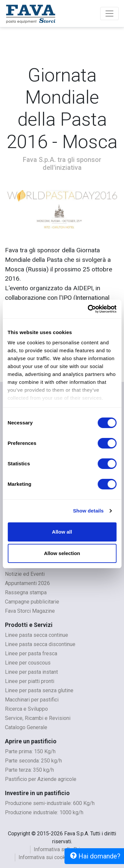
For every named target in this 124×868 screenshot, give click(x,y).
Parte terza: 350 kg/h (29, 770)
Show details (88, 511)
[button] (14, 210)
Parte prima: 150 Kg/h (30, 751)
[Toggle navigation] (109, 14)
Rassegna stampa (26, 592)
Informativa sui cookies (46, 857)
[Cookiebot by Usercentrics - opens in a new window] (88, 309)
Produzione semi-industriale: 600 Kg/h (50, 803)
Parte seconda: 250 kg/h (33, 761)
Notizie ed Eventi (25, 574)
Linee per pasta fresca (31, 653)
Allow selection (62, 553)
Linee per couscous (28, 663)
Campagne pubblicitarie (32, 602)
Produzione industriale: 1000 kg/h (44, 812)
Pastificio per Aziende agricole (41, 779)
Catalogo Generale (26, 727)
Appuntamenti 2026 (27, 583)
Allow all (62, 532)
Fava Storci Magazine (30, 611)
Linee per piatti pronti (30, 681)
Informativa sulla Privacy (62, 849)
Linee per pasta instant (31, 672)
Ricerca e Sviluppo (26, 709)
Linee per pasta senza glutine (39, 690)
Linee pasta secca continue (37, 635)
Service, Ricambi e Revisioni (38, 718)
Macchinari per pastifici (32, 700)
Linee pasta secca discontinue (40, 644)
